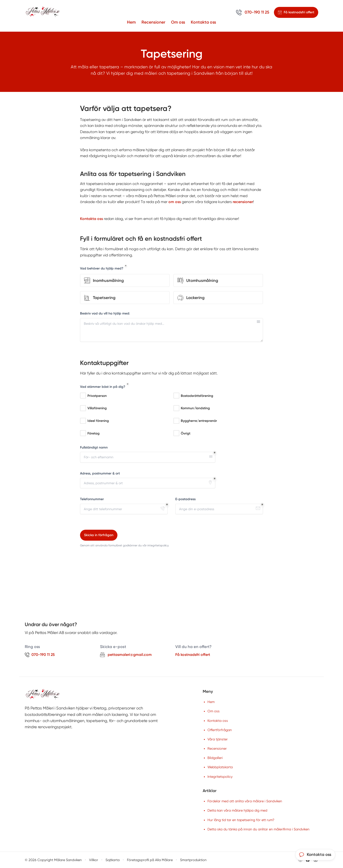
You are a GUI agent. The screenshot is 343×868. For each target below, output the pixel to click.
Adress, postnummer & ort (100, 473)
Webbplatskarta (220, 767)
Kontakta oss (203, 22)
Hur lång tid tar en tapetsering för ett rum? (241, 820)
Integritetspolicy (220, 777)
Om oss (178, 22)
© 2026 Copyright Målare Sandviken (53, 860)
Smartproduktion (193, 860)
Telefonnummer (92, 499)
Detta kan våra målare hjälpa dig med (237, 810)
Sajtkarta (113, 860)
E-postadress (185, 499)
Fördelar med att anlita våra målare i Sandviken (245, 801)
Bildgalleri (215, 758)
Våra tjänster (218, 739)
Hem (131, 22)
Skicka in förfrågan (99, 535)
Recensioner (153, 22)
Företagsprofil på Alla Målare (150, 860)
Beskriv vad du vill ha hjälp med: (105, 313)
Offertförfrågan (220, 730)
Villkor (94, 860)
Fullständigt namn (94, 447)
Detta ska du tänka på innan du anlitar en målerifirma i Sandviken (258, 829)
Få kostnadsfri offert (193, 655)
